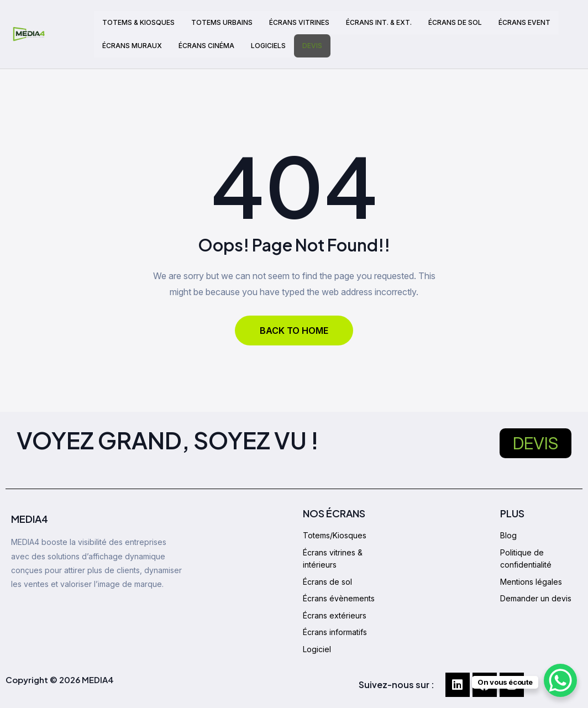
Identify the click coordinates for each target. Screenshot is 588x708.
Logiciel (317, 649)
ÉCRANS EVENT (524, 22)
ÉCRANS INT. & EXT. (379, 22)
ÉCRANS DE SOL (455, 22)
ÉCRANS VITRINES (299, 22)
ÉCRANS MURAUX (132, 46)
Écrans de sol (327, 582)
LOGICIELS (268, 46)
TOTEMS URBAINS (222, 22)
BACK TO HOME (294, 331)
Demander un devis (536, 598)
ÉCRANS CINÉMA (206, 46)
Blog (508, 535)
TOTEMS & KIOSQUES (138, 22)
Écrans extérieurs (335, 615)
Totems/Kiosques (335, 535)
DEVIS (312, 46)
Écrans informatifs (335, 632)
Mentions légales (531, 582)
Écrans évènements (339, 598)
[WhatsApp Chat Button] (560, 680)
